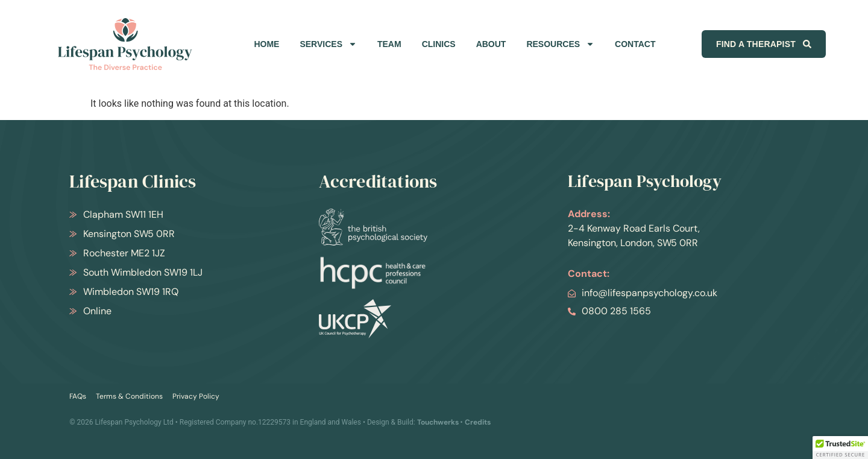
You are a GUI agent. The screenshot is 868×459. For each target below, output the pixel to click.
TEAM (389, 44)
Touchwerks (438, 422)
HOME (266, 44)
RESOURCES (560, 44)
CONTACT (635, 44)
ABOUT (491, 44)
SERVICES (328, 44)
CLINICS (439, 44)
